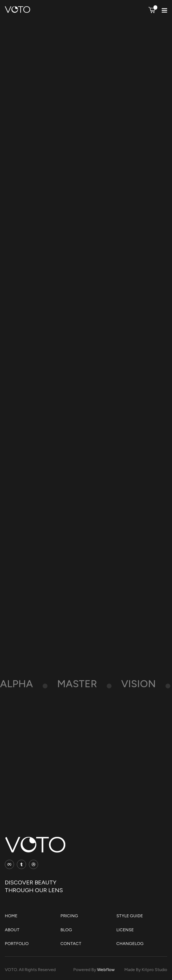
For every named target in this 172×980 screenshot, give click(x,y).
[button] (152, 10)
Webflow (106, 969)
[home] (17, 11)
